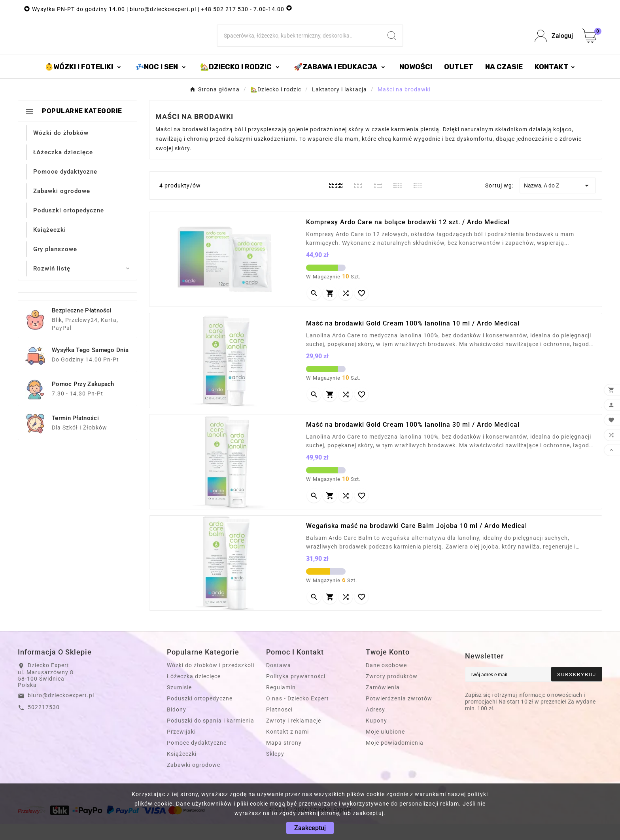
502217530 (44, 723)
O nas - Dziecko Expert (298, 715)
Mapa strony (284, 759)
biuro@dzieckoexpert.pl (61, 711)
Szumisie (179, 704)
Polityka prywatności (296, 692)
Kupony (376, 737)
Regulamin (281, 704)
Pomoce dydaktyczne (197, 759)
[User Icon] (554, 44)
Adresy (375, 726)
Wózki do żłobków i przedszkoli (211, 681)
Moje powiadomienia (395, 759)
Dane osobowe (386, 681)
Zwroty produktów (392, 692)
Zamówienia (383, 704)
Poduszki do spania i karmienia (211, 737)
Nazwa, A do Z (558, 202)
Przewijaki (181, 748)
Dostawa (279, 681)
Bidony (177, 726)
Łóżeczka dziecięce (194, 692)
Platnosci (279, 726)
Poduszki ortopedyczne (200, 715)
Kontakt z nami (287, 748)
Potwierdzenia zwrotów (399, 715)
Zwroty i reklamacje (294, 737)
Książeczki (182, 770)
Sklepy (275, 770)
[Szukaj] (300, 44)
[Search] (392, 44)
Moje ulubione (385, 748)
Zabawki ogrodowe (194, 781)
